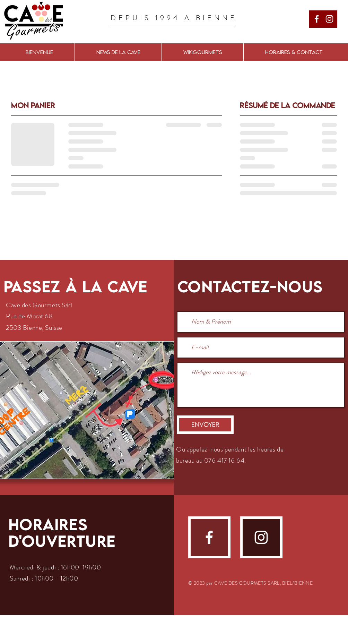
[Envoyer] (205, 425)
